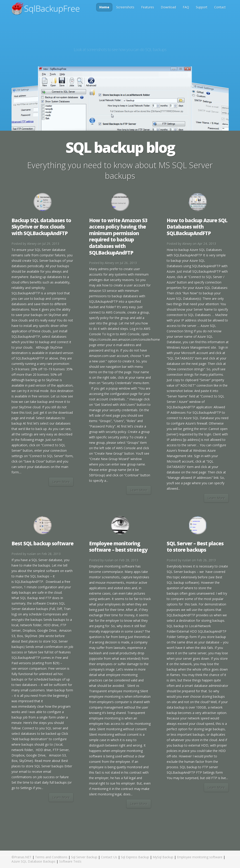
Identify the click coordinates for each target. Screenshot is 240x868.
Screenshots (125, 7)
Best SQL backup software (43, 543)
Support (202, 7)
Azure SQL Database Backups (33, 861)
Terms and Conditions (51, 857)
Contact (220, 7)
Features (148, 7)
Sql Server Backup (84, 857)
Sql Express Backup (135, 857)
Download (168, 7)
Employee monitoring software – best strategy (118, 547)
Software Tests (70, 861)
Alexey (32, 244)
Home (104, 7)
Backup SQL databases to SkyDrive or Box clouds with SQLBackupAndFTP (41, 227)
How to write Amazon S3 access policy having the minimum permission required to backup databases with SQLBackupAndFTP (118, 236)
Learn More (61, 482)
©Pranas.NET (21, 857)
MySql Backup (163, 857)
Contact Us (109, 857)
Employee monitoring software (200, 857)
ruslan (32, 554)
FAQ (186, 7)
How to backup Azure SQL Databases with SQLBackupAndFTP (197, 227)
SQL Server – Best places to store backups (195, 547)
